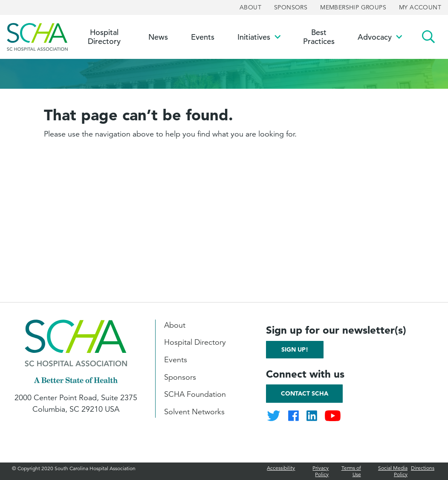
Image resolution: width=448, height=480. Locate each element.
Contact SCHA (305, 393)
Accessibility (281, 468)
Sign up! (295, 349)
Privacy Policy (321, 471)
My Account (420, 7)
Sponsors (291, 7)
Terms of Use (351, 471)
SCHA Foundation (195, 394)
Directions (423, 468)
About (250, 7)
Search (428, 37)
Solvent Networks (194, 412)
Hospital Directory (195, 342)
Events (176, 360)
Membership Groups (353, 7)
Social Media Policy (393, 471)
